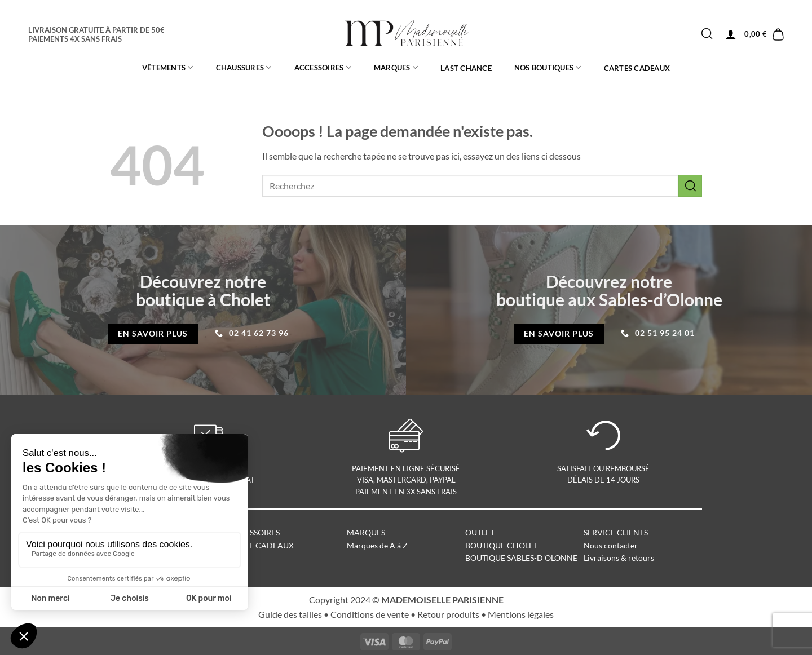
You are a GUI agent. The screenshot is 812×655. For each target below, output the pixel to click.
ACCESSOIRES (323, 67)
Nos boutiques (548, 67)
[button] (731, 34)
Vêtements (168, 67)
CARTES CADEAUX (637, 68)
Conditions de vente (370, 614)
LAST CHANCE (466, 68)
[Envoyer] (707, 34)
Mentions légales (521, 614)
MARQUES (396, 67)
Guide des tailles (290, 614)
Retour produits (448, 614)
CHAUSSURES (244, 67)
